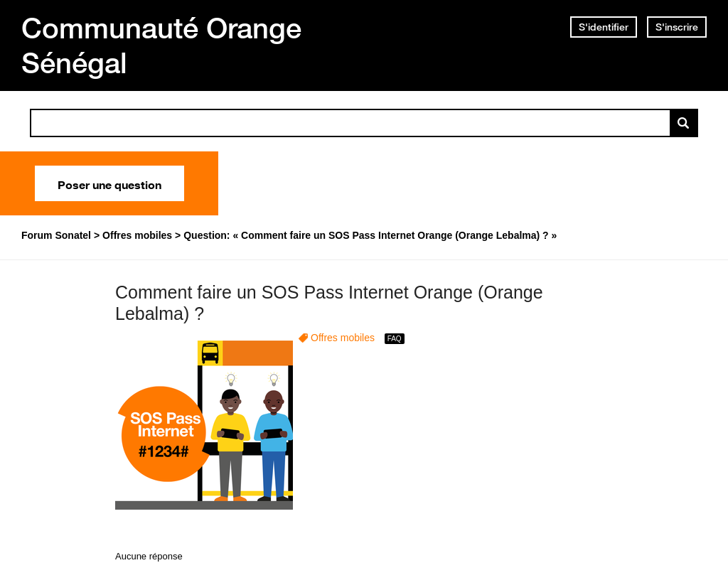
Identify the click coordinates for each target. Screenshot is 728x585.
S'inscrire (677, 27)
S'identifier (604, 27)
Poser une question (109, 183)
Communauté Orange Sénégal (161, 45)
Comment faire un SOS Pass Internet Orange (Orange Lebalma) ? (329, 303)
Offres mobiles (343, 338)
